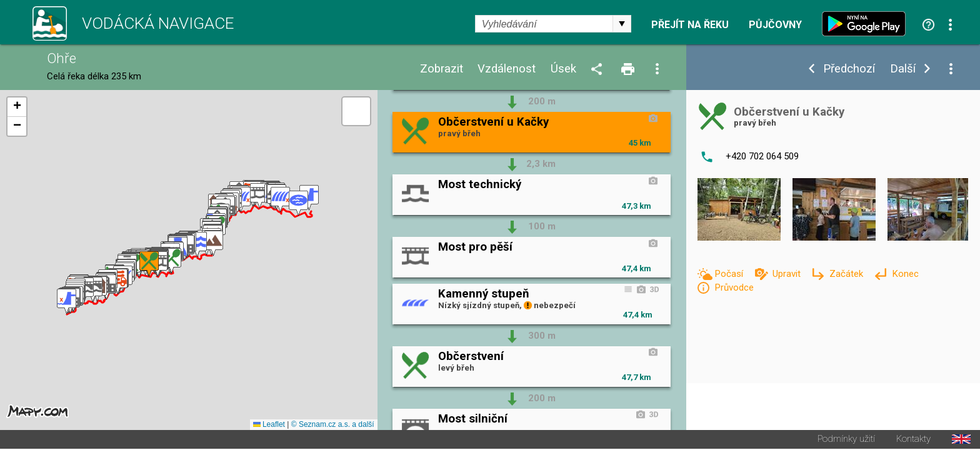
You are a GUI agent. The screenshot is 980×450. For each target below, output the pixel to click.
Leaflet (269, 426)
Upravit (788, 274)
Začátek (847, 274)
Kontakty (913, 440)
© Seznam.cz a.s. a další (333, 426)
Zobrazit (442, 69)
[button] (67, 302)
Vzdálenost (507, 69)
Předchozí (849, 69)
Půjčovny (775, 25)
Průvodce (734, 287)
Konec (905, 274)
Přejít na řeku (690, 25)
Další (903, 69)
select (622, 24)
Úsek (563, 69)
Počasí (730, 274)
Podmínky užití (846, 440)
